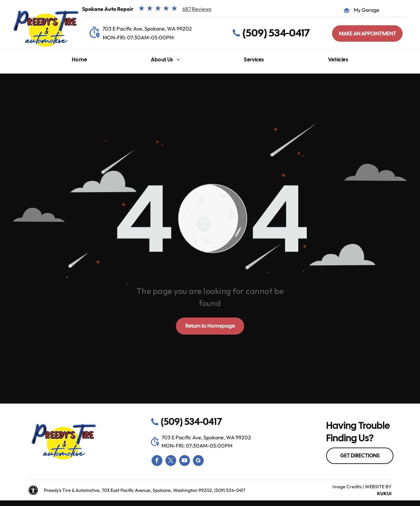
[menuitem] (80, 61)
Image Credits (347, 487)
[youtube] (185, 461)
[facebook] (157, 461)
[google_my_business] (198, 461)
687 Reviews (197, 9)
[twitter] (171, 461)
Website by (378, 487)
